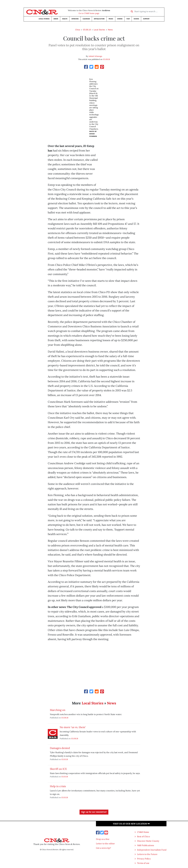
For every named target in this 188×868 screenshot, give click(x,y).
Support (146, 19)
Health (65, 19)
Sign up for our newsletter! (94, 812)
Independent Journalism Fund (152, 850)
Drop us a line (103, 839)
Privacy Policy (144, 859)
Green (56, 19)
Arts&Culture (99, 19)
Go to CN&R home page (89, 13)
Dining (120, 19)
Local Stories (44, 19)
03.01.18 (65, 759)
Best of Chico (143, 836)
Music (111, 19)
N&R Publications (146, 845)
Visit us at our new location (131, 824)
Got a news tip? (103, 848)
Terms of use (143, 863)
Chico (78, 30)
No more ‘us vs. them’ (73, 727)
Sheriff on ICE (58, 769)
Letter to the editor (105, 843)
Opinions (75, 19)
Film (128, 19)
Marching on (58, 710)
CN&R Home (143, 832)
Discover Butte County (148, 841)
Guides (136, 19)
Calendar (86, 19)
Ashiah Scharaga (95, 56)
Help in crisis (58, 786)
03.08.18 (87, 30)
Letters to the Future (147, 854)
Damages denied (60, 748)
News (110, 30)
